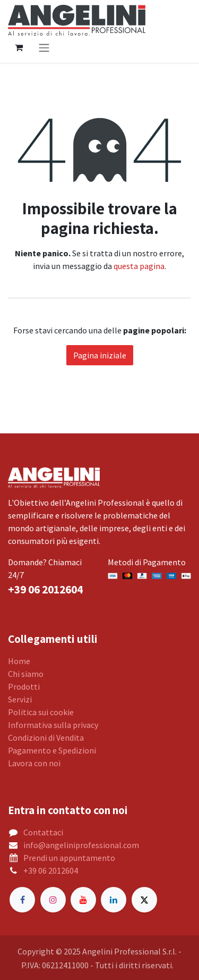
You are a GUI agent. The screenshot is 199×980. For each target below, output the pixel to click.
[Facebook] (22, 900)
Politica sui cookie (41, 712)
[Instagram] (53, 900)
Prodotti (24, 686)
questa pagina (139, 266)
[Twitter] (144, 900)
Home (19, 661)
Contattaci (43, 832)
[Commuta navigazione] (44, 47)
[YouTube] (83, 900)
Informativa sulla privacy (53, 725)
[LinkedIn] (114, 900)
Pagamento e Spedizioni (52, 750)
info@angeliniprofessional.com (81, 845)
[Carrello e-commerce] (19, 47)
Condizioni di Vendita (46, 738)
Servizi (20, 699)
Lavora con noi (34, 763)
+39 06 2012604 (51, 870)
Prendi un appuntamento (69, 858)
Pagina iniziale (100, 355)
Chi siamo (26, 674)
